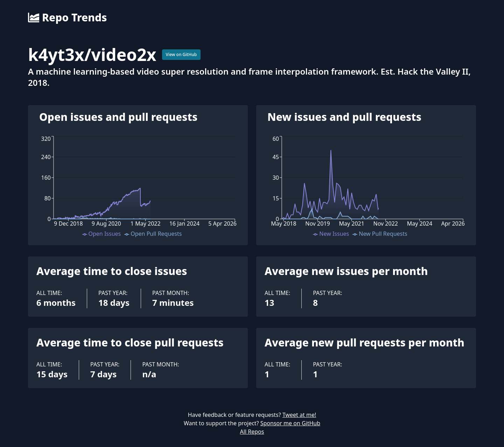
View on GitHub (181, 54)
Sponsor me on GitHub (290, 423)
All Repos (252, 432)
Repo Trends (67, 18)
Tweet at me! (299, 415)
